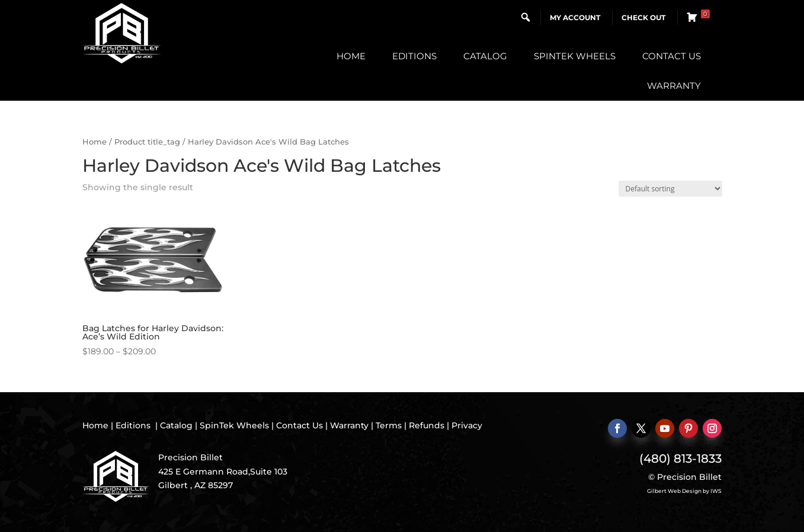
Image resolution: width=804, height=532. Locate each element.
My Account (575, 17)
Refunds (427, 425)
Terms (389, 425)
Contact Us (672, 56)
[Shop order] (670, 189)
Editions (414, 56)
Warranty (674, 86)
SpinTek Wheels (575, 56)
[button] (526, 17)
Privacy (467, 425)
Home (351, 56)
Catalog (485, 56)
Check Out (643, 17)
